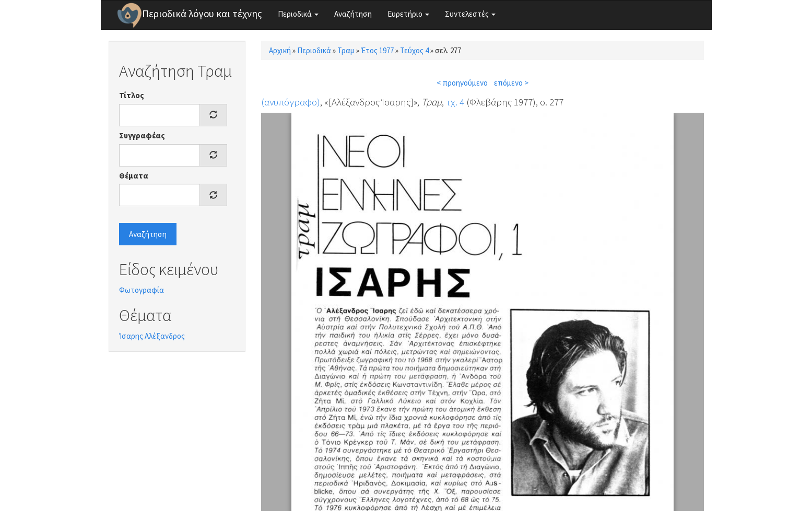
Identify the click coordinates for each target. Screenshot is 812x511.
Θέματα (134, 176)
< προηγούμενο (462, 83)
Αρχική (280, 50)
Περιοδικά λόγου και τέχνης (202, 14)
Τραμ (346, 50)
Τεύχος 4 (414, 50)
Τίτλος (132, 95)
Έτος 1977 (377, 50)
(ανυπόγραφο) (291, 102)
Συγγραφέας (142, 135)
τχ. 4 (455, 102)
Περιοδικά (298, 14)
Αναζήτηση (353, 14)
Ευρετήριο (408, 14)
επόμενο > (511, 83)
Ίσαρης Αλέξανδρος (152, 336)
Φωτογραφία (142, 290)
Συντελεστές (470, 14)
